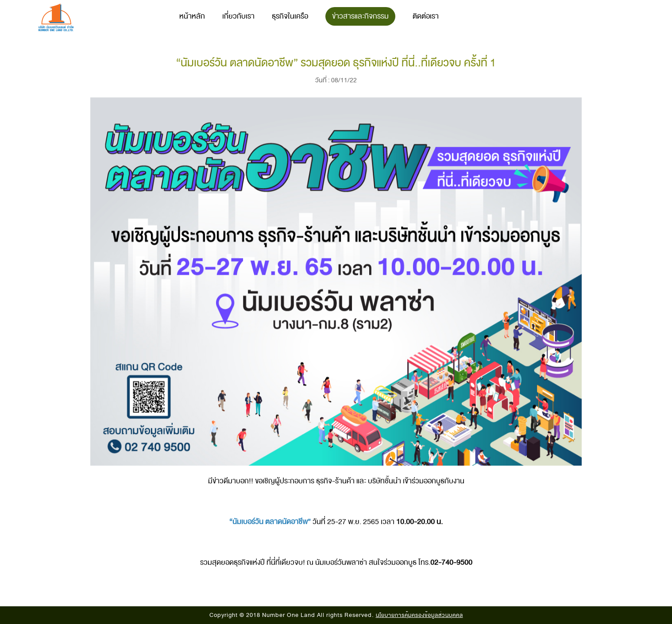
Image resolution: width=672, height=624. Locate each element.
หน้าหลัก (192, 16)
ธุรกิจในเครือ (290, 16)
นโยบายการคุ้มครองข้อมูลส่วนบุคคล (419, 615)
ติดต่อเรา (426, 16)
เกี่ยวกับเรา (238, 16)
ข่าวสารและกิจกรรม (360, 16)
